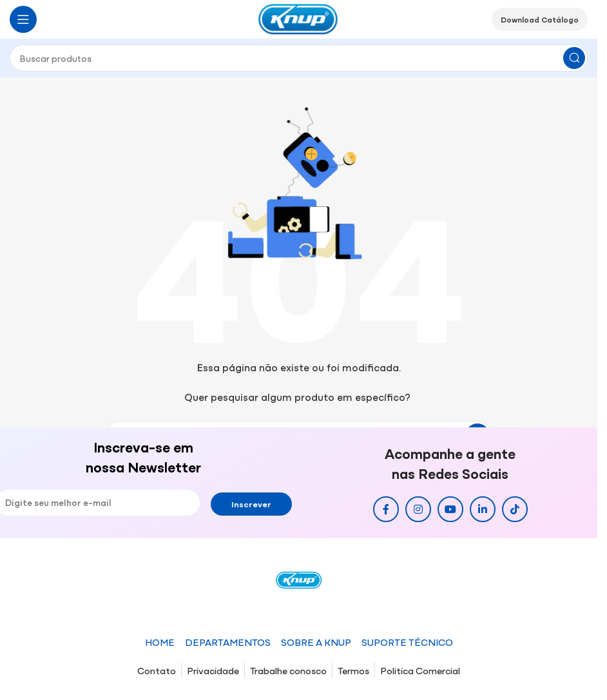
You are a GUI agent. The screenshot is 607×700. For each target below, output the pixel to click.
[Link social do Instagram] (418, 509)
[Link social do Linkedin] (483, 509)
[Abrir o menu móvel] (23, 19)
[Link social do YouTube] (450, 509)
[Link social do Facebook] (386, 509)
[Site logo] (299, 18)
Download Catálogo (540, 19)
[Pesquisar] (299, 58)
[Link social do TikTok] (515, 509)
